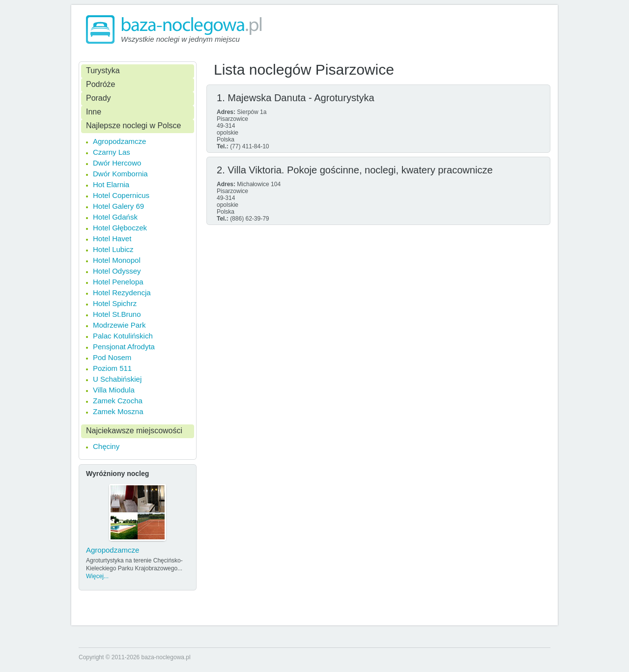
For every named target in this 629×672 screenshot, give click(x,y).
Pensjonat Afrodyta (124, 347)
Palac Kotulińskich (123, 336)
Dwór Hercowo (117, 163)
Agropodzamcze (119, 141)
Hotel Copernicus (121, 195)
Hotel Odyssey (117, 271)
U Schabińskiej (117, 379)
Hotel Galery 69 (118, 206)
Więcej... (97, 576)
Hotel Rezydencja (122, 293)
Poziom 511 (112, 368)
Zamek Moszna (118, 411)
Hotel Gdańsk (115, 217)
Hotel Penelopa (118, 282)
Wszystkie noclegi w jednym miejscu (180, 39)
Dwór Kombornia (120, 174)
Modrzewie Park (119, 325)
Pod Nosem (112, 357)
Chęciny (106, 446)
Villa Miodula (114, 390)
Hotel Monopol (117, 260)
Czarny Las (112, 152)
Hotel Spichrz (115, 303)
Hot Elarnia (111, 184)
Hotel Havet (112, 238)
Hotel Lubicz (113, 249)
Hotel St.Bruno (117, 314)
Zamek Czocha (118, 401)
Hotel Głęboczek (120, 228)
